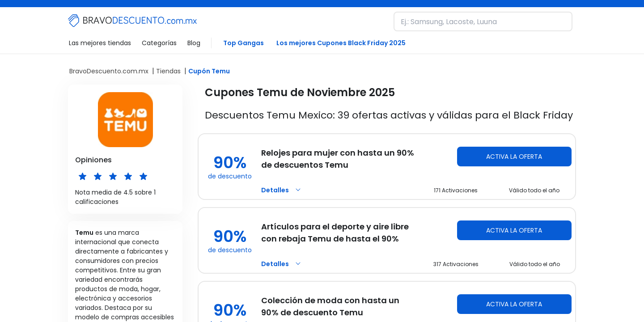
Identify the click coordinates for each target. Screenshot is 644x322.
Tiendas (168, 71)
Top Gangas (244, 43)
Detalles (282, 190)
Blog (194, 43)
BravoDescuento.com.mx (109, 71)
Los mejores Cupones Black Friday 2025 (341, 43)
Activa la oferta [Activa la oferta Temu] (514, 157)
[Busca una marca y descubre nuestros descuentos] (483, 21)
